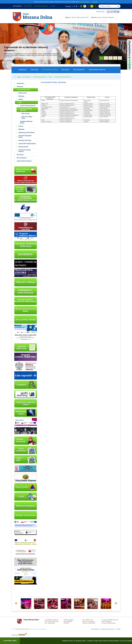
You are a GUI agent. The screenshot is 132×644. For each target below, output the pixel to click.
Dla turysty (65, 70)
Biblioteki (21, 129)
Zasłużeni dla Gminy (25, 140)
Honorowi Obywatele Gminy (25, 136)
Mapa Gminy (28, 6)
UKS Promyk (26, 114)
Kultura (21, 126)
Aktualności (23, 70)
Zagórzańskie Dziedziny (97, 70)
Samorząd (34, 70)
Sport (50, 77)
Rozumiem (95, 2)
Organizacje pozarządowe (27, 133)
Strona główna (17, 6)
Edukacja (21, 96)
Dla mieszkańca (79, 70)
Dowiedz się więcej (85, 2)
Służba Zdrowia (23, 147)
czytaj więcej (8, 57)
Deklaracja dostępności (41, 6)
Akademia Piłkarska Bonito (26, 122)
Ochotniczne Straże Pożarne (25, 151)
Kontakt (53, 6)
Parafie (21, 99)
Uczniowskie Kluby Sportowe (63, 77)
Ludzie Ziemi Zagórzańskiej (27, 144)
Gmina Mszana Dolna (50, 70)
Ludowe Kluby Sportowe (28, 106)
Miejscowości (23, 93)
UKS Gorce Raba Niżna (27, 117)
